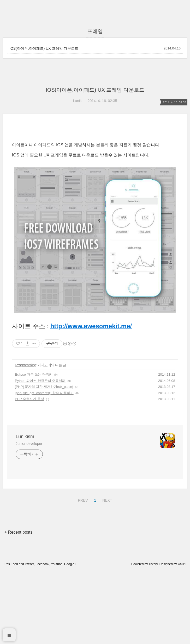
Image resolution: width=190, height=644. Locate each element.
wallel (182, 637)
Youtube (57, 637)
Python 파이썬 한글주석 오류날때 (40, 454)
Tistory (153, 637)
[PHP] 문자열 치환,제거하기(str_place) (44, 460)
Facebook (42, 637)
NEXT (106, 572)
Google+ (70, 637)
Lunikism (25, 509)
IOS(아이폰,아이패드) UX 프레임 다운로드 (44, 48)
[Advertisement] (95, 174)
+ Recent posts (18, 605)
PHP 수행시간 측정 (29, 472)
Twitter (29, 637)
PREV (82, 572)
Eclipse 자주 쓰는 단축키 (34, 447)
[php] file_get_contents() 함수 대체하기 (44, 466)
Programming (26, 438)
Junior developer (29, 516)
